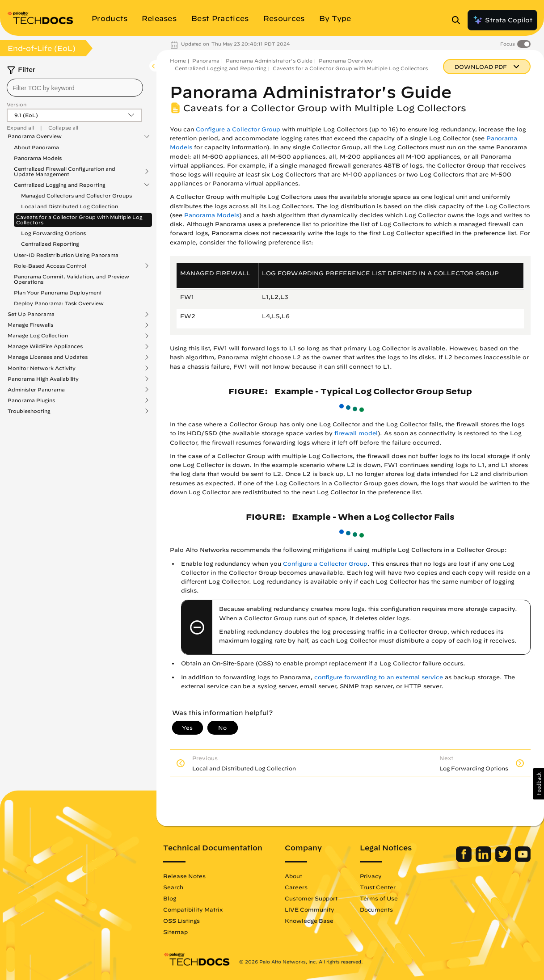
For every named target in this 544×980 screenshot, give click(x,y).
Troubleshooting (29, 411)
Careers (296, 887)
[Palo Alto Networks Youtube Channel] (523, 860)
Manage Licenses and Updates (48, 357)
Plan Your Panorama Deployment (58, 292)
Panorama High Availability (43, 379)
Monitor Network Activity (42, 368)
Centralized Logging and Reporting (60, 185)
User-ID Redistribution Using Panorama (66, 255)
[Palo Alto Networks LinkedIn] (484, 860)
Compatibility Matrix (193, 909)
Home (178, 61)
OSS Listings (181, 921)
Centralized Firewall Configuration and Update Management (65, 172)
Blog (170, 898)
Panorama (206, 61)
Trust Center (378, 887)
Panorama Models (38, 158)
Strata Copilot (502, 20)
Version (17, 104)
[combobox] (75, 88)
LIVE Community (310, 909)
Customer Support (311, 898)
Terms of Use (379, 898)
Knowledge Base (309, 921)
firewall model (356, 433)
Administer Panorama (36, 390)
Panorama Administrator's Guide (269, 61)
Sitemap (175, 932)
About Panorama (36, 147)
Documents (376, 909)
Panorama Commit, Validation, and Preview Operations (72, 279)
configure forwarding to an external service (379, 677)
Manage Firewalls (30, 325)
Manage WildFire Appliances (45, 346)
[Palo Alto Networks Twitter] (504, 860)
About (293, 876)
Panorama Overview (35, 136)
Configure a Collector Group (238, 129)
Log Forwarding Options (53, 233)
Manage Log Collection (38, 336)
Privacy (371, 876)
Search (173, 887)
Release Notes (184, 876)
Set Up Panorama (31, 314)
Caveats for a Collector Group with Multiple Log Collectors (79, 220)
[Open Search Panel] (459, 20)
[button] (538, 784)
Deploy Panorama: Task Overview (59, 303)
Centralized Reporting (50, 244)
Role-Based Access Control (50, 266)
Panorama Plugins (31, 400)
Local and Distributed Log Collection (70, 206)
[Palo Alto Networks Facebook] (465, 860)
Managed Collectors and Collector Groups (76, 196)
